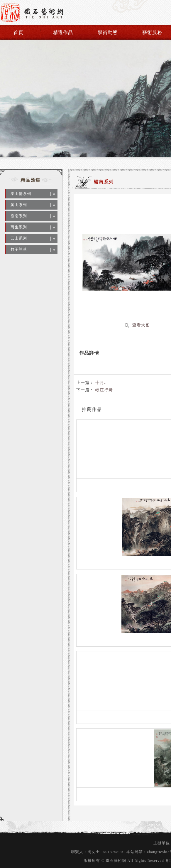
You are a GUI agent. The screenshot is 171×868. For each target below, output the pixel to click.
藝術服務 (152, 32)
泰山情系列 (21, 194)
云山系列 (19, 238)
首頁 (18, 32)
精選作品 (63, 32)
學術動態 (108, 32)
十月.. (100, 383)
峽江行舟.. (105, 390)
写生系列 (19, 227)
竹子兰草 (19, 249)
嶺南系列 (19, 216)
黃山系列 (19, 205)
